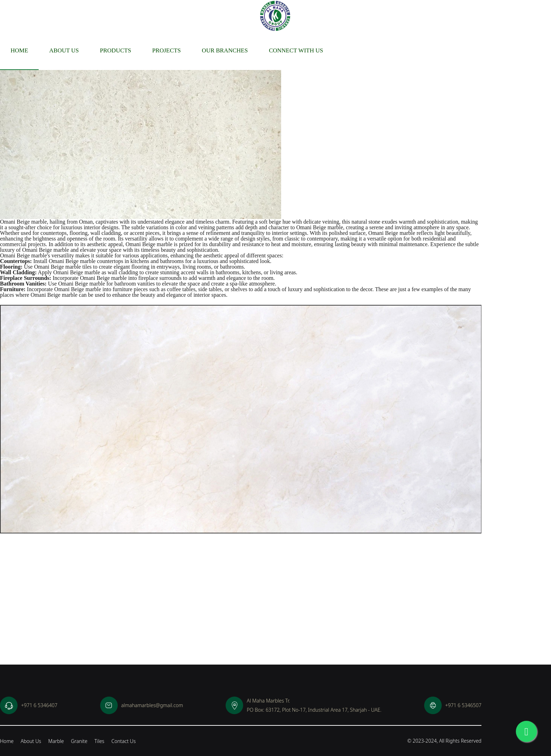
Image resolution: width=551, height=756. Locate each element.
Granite (79, 741)
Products (115, 50)
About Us (31, 741)
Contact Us (124, 741)
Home (19, 50)
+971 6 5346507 (453, 705)
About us (64, 50)
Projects (166, 50)
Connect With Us (296, 50)
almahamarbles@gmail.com (142, 705)
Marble (56, 741)
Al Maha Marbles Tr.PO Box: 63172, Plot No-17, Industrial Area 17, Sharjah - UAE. (303, 705)
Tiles (99, 741)
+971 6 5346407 (29, 705)
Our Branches (225, 50)
